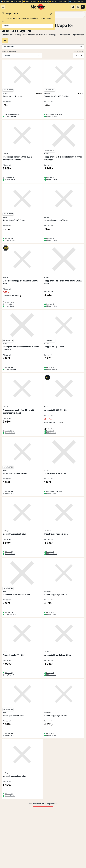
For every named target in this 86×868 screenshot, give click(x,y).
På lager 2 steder (10, 306)
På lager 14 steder (52, 370)
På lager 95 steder (52, 116)
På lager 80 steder (52, 306)
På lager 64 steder (52, 240)
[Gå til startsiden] (38, 7)
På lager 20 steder (10, 370)
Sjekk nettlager (9, 178)
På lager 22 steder (52, 180)
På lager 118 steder (10, 116)
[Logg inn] (78, 7)
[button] (43, 47)
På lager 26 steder (10, 615)
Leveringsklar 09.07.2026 (12, 114)
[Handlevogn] (83, 7)
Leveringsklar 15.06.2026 (54, 114)
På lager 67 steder (10, 240)
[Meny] (3, 7)
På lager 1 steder (10, 180)
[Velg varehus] (73, 7)
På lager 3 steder (52, 554)
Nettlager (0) (9, 367)
